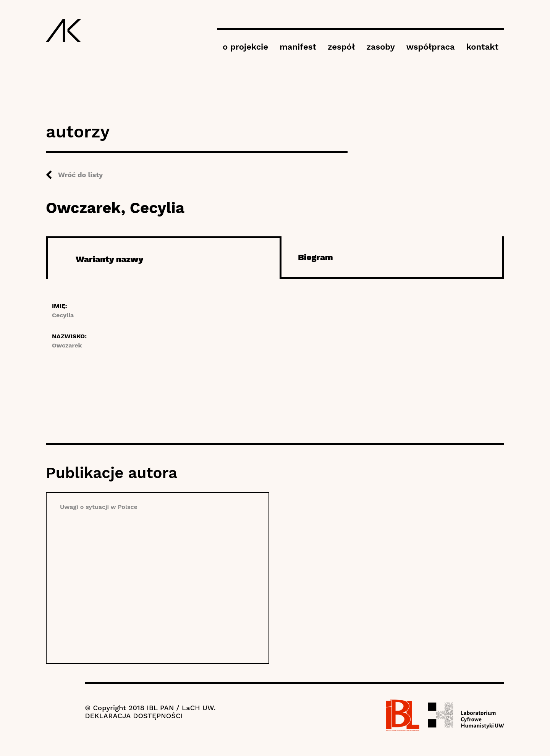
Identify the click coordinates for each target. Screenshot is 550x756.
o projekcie (245, 47)
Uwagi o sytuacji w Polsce (99, 507)
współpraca (431, 47)
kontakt (482, 47)
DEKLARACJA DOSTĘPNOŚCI (134, 716)
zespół (341, 47)
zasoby (380, 47)
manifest (298, 47)
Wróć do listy (80, 175)
